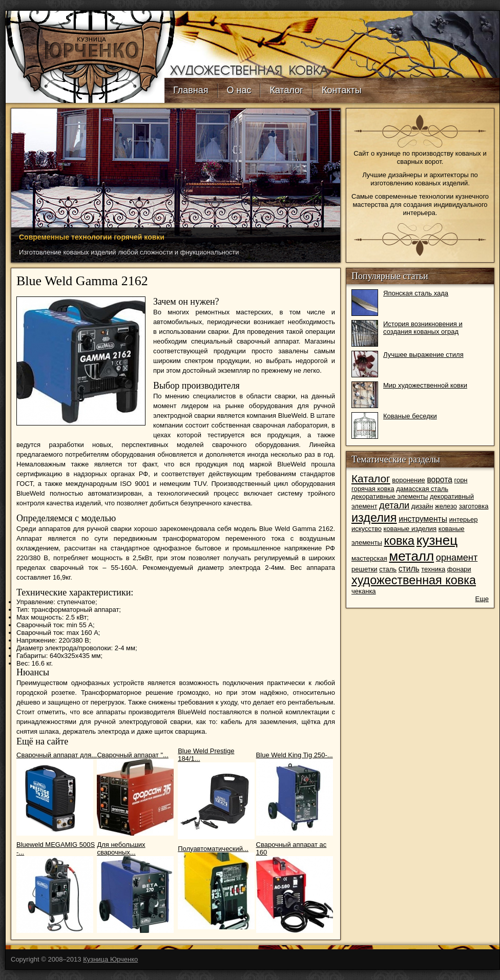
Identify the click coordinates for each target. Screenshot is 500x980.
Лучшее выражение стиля (423, 355)
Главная (191, 90)
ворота (439, 480)
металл (411, 556)
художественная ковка (414, 580)
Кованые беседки (410, 416)
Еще (482, 599)
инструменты (423, 519)
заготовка (474, 506)
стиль (409, 569)
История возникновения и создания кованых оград (423, 328)
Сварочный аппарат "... (132, 755)
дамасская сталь (422, 489)
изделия (374, 518)
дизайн (422, 506)
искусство (367, 529)
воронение (409, 480)
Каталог (286, 90)
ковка (399, 541)
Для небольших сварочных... (121, 848)
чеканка (364, 591)
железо (446, 506)
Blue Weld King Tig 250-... (295, 755)
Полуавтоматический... (213, 849)
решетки (364, 569)
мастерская (369, 558)
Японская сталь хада (416, 293)
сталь (388, 569)
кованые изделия (410, 529)
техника (433, 569)
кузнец (437, 540)
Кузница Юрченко (110, 959)
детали (394, 505)
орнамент (457, 558)
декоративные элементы (390, 496)
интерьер (464, 519)
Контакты (342, 90)
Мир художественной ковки (425, 385)
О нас (239, 90)
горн (461, 480)
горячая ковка (373, 489)
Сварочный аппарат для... (57, 755)
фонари (459, 569)
